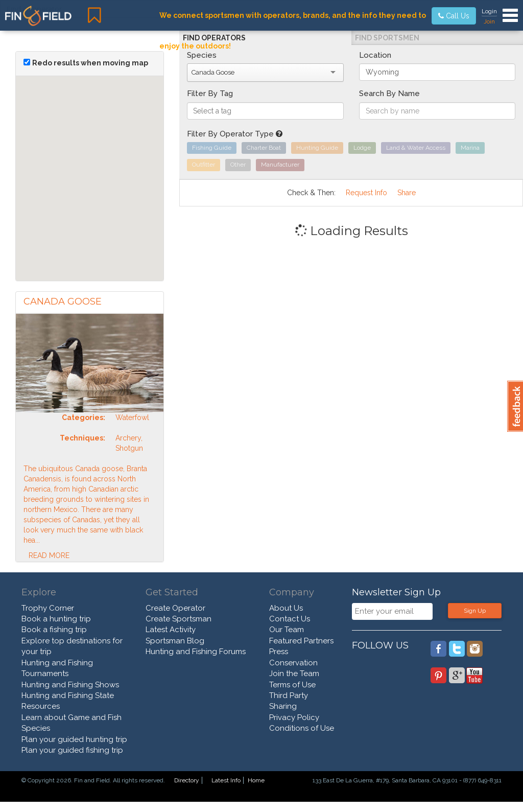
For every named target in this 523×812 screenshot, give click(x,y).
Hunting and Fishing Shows (70, 685)
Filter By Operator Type (235, 134)
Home (256, 780)
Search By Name (389, 94)
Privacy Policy (294, 717)
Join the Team (294, 674)
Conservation (293, 663)
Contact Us (290, 619)
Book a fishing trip (54, 630)
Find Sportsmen (387, 38)
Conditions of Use (302, 728)
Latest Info (226, 780)
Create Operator (175, 608)
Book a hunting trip (56, 619)
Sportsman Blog (175, 641)
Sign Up (475, 611)
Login (489, 11)
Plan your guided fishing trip (72, 750)
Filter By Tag (210, 94)
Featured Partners (301, 641)
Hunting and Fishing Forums (196, 652)
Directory (187, 780)
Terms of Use (292, 685)
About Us (286, 608)
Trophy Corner (48, 608)
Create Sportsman (179, 619)
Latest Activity (171, 630)
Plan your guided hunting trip (74, 739)
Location (375, 55)
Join (489, 21)
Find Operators (214, 38)
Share (407, 193)
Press (279, 652)
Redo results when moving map (90, 63)
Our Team (287, 630)
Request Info (366, 193)
